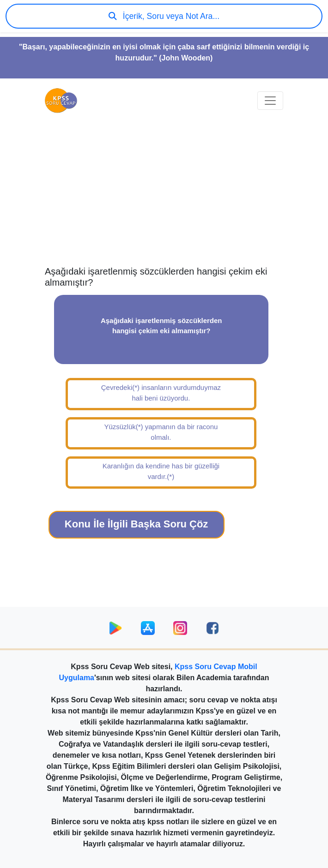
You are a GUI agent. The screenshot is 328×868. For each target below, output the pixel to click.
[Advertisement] (164, 192)
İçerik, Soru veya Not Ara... (164, 16)
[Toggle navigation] (270, 101)
